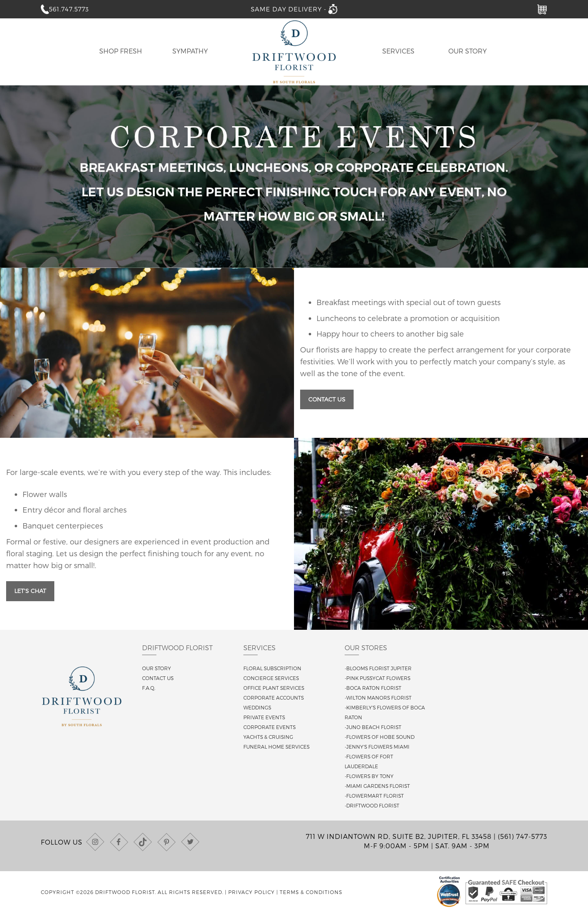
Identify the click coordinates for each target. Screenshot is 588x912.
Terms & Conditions (311, 892)
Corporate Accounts (274, 698)
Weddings (257, 707)
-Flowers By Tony (369, 776)
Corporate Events (269, 727)
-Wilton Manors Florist (378, 698)
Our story (157, 668)
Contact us (158, 678)
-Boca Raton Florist (373, 688)
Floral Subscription (272, 668)
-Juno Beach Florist (373, 727)
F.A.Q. (149, 688)
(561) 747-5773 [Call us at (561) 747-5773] (522, 836)
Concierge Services (271, 678)
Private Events (264, 717)
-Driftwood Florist (372, 805)
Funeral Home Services (276, 747)
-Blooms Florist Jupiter (378, 668)
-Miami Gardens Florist (377, 786)
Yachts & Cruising (268, 737)
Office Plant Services (274, 688)
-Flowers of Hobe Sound (380, 737)
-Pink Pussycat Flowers (378, 678)
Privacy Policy (252, 892)
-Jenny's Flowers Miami (377, 747)
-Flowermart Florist (374, 796)
